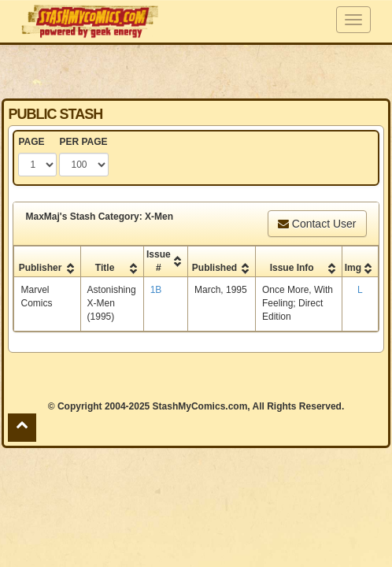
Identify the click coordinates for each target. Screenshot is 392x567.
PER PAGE (83, 142)
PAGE (31, 142)
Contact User (317, 224)
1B (156, 290)
